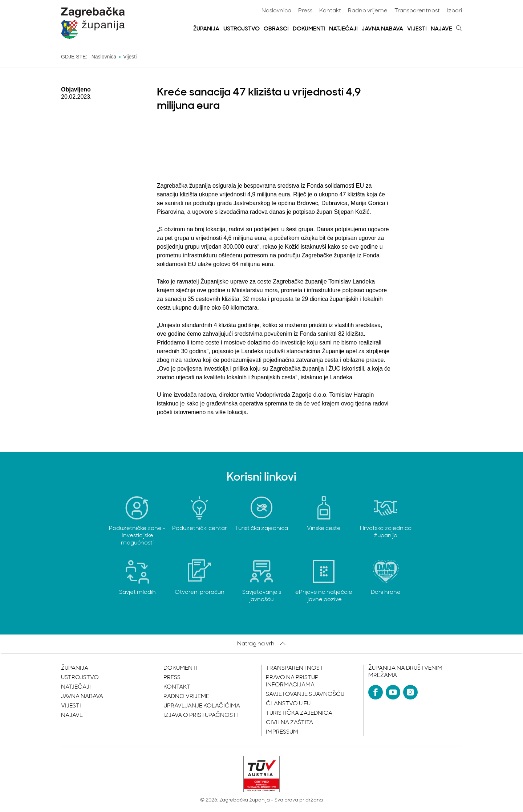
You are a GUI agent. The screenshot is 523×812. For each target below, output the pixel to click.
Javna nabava (382, 29)
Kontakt (330, 11)
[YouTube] (393, 692)
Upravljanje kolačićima (202, 706)
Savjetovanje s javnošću (305, 694)
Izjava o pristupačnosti (201, 715)
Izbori (454, 11)
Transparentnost (417, 11)
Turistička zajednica (299, 713)
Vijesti (417, 29)
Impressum (282, 732)
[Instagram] (410, 692)
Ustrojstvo (242, 29)
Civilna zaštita (289, 723)
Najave (441, 29)
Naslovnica (276, 11)
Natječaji (343, 29)
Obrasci (276, 29)
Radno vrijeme (368, 11)
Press (305, 11)
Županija (206, 29)
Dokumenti (309, 29)
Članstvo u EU (288, 704)
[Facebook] (376, 692)
